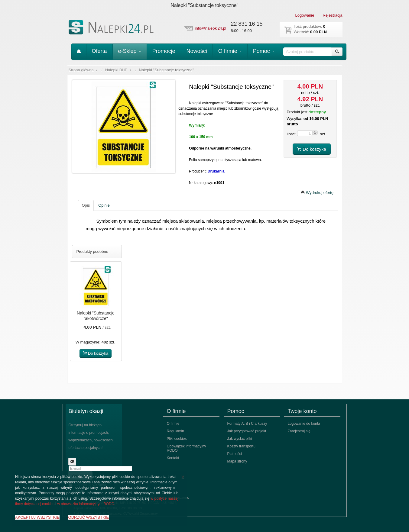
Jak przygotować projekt (247, 431)
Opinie (104, 205)
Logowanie (305, 15)
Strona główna (81, 70)
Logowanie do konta (304, 424)
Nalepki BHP (116, 70)
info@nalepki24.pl (211, 28)
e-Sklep (130, 51)
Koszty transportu (241, 446)
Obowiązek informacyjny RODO (187, 448)
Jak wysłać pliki (240, 439)
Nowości (197, 51)
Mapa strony (237, 461)
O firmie (230, 51)
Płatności (235, 454)
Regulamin (175, 431)
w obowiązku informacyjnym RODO (86, 504)
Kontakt (173, 458)
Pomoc (264, 51)
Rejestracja (332, 15)
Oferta (99, 51)
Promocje (164, 51)
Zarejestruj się (299, 431)
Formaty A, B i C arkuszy (247, 424)
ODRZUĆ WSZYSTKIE (89, 517)
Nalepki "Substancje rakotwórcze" (96, 316)
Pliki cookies (177, 439)
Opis (86, 205)
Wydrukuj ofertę (317, 193)
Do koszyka (312, 149)
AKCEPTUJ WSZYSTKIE (37, 517)
